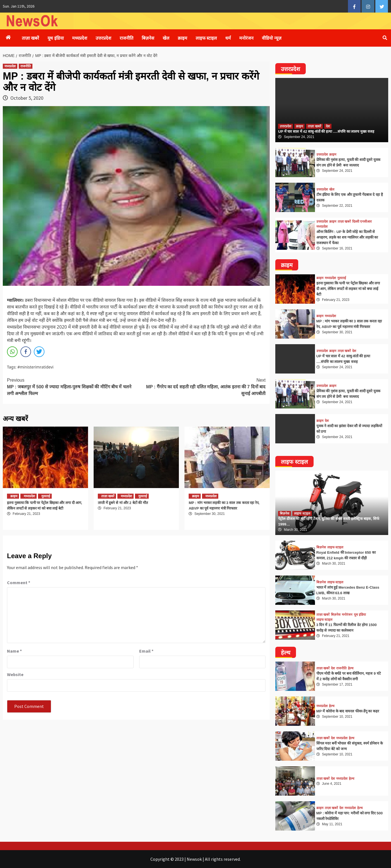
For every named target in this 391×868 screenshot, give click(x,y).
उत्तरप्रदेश (103, 38)
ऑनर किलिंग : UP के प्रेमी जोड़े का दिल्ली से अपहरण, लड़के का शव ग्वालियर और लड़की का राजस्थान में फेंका (347, 237)
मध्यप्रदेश (80, 38)
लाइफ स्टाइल (206, 38)
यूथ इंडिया (55, 38)
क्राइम (183, 38)
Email (146, 651)
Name (14, 651)
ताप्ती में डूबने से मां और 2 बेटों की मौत (123, 503)
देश (328, 126)
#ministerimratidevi (35, 367)
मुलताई (46, 496)
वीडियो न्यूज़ (272, 38)
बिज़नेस (148, 38)
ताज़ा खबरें (30, 38)
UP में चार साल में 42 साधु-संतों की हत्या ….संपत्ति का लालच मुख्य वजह (326, 131)
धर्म (228, 38)
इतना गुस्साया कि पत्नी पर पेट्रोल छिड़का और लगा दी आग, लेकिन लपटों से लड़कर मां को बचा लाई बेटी (348, 289)
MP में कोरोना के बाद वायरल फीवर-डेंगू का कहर (348, 711)
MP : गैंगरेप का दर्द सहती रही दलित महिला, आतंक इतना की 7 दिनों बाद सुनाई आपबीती (201, 386)
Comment (19, 582)
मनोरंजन (246, 38)
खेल (166, 38)
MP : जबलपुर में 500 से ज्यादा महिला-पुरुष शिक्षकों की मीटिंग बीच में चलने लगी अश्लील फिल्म (72, 386)
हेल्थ (351, 668)
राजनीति (126, 38)
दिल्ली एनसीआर (362, 222)
